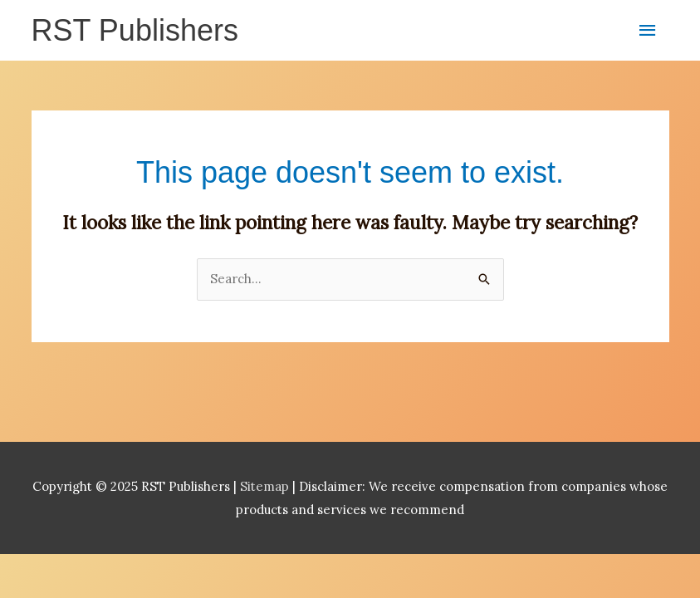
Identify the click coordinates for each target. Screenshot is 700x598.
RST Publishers (135, 30)
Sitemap (266, 486)
